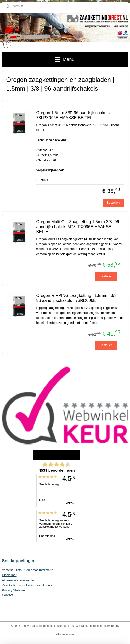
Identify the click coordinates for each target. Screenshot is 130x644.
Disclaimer (9, 575)
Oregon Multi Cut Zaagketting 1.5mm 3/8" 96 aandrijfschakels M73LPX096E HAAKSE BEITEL (78, 227)
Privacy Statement (15, 590)
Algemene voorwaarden (19, 580)
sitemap (62, 626)
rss (72, 626)
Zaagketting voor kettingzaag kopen (27, 585)
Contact (7, 595)
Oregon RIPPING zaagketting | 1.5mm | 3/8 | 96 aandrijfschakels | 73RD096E (78, 298)
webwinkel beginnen (89, 626)
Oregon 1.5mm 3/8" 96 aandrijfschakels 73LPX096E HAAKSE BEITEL (73, 115)
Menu (65, 59)
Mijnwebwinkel (65, 634)
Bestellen (113, 203)
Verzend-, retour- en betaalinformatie (28, 570)
